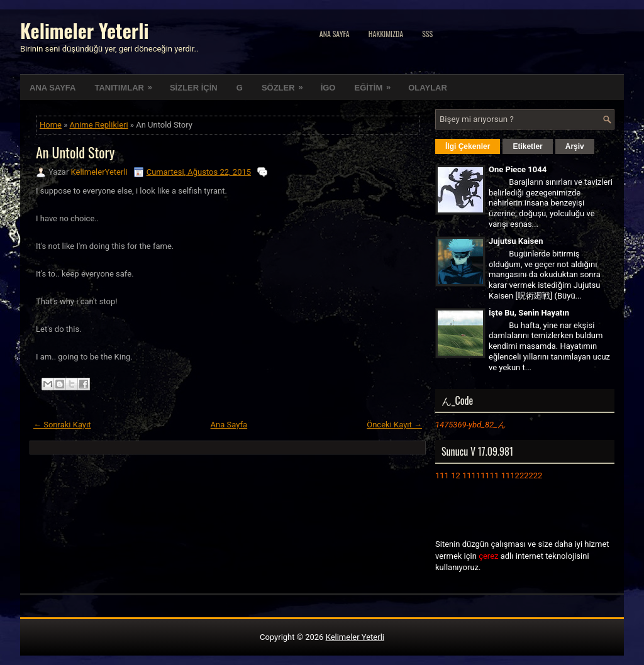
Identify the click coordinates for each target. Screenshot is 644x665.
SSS (427, 34)
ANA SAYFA (53, 88)
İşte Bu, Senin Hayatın (529, 313)
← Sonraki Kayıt (62, 425)
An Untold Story (75, 152)
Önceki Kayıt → (394, 425)
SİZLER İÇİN (194, 88)
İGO (328, 88)
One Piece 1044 (518, 169)
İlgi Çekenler (468, 146)
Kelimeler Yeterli (84, 30)
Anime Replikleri (99, 125)
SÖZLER (286, 84)
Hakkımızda (386, 34)
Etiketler (527, 146)
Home (51, 125)
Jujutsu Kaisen (516, 241)
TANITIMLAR (127, 84)
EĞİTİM (376, 84)
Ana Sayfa (335, 34)
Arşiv (575, 146)
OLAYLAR (428, 88)
